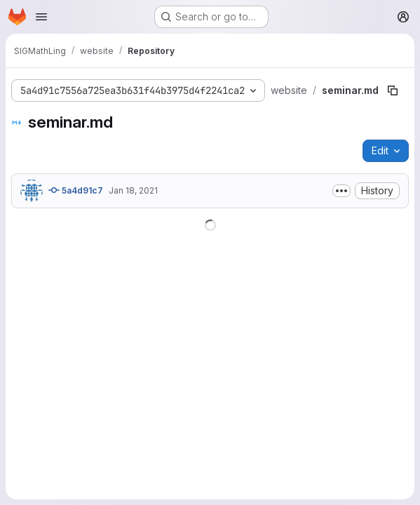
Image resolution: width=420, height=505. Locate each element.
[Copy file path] (393, 90)
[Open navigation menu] (41, 17)
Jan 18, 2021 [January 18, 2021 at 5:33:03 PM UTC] (133, 190)
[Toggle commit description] (341, 191)
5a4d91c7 (76, 190)
